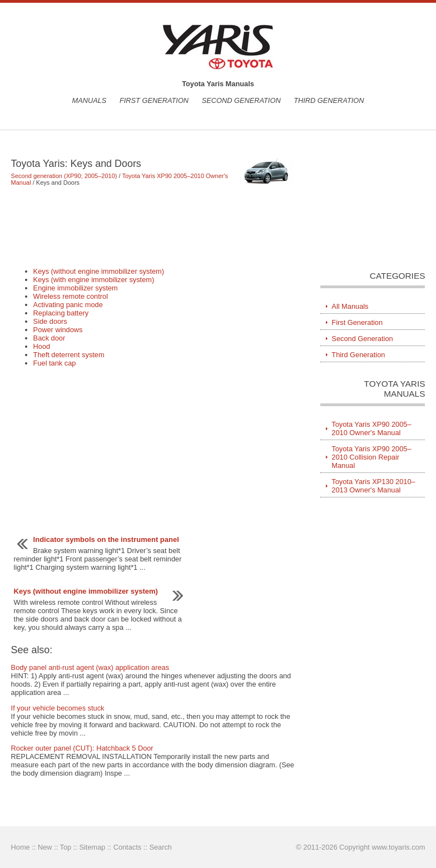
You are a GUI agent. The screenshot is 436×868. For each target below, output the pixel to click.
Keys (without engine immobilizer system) (99, 271)
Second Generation (241, 100)
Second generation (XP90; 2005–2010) (64, 176)
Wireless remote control (71, 296)
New (45, 847)
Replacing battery (61, 313)
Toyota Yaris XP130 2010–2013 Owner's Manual (373, 486)
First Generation (154, 100)
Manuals (89, 100)
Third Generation (329, 100)
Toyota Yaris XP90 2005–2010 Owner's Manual (371, 428)
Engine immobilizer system (76, 288)
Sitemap (92, 847)
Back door (49, 338)
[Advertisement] (153, 226)
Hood (42, 346)
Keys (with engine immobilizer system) (94, 280)
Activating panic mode (68, 305)
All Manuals (350, 306)
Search (160, 847)
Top (66, 847)
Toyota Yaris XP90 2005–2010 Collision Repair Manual (371, 457)
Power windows (58, 330)
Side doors (50, 321)
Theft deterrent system (69, 355)
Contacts (128, 847)
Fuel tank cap (55, 363)
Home (21, 847)
